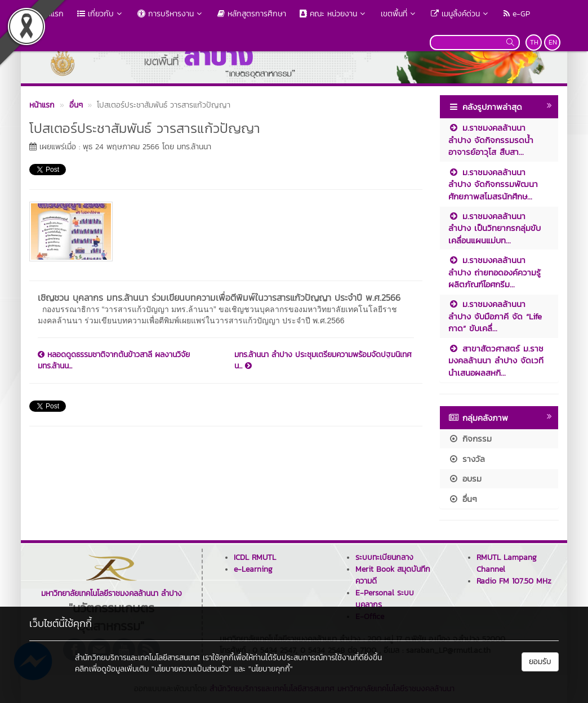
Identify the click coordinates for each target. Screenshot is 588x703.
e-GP (517, 14)
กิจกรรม (470, 439)
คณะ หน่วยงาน (333, 14)
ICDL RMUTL (255, 557)
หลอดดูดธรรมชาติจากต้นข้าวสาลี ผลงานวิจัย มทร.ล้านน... (114, 361)
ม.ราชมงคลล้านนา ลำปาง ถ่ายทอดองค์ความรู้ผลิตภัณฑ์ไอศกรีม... (495, 272)
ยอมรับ (540, 662)
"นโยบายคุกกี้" (271, 669)
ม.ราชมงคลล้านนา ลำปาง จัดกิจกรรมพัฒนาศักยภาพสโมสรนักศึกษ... (493, 184)
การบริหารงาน (171, 14)
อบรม (465, 479)
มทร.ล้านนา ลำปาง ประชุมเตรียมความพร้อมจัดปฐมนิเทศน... (323, 361)
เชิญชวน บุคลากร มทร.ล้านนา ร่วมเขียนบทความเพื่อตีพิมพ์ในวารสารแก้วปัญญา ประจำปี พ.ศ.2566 (219, 297)
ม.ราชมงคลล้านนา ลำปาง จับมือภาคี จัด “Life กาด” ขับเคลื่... (495, 316)
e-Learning (253, 569)
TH (534, 42)
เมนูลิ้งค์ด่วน (460, 14)
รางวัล (467, 459)
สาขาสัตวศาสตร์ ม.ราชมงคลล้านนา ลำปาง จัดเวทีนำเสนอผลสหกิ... (496, 361)
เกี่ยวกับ (101, 14)
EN (553, 42)
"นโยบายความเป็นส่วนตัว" (191, 669)
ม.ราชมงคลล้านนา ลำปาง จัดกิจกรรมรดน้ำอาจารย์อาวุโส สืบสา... (491, 140)
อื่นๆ (463, 499)
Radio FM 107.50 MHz (514, 581)
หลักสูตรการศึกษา (252, 14)
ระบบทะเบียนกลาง (384, 557)
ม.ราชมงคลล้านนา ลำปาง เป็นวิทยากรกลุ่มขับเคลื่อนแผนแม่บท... (495, 228)
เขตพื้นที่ (399, 14)
